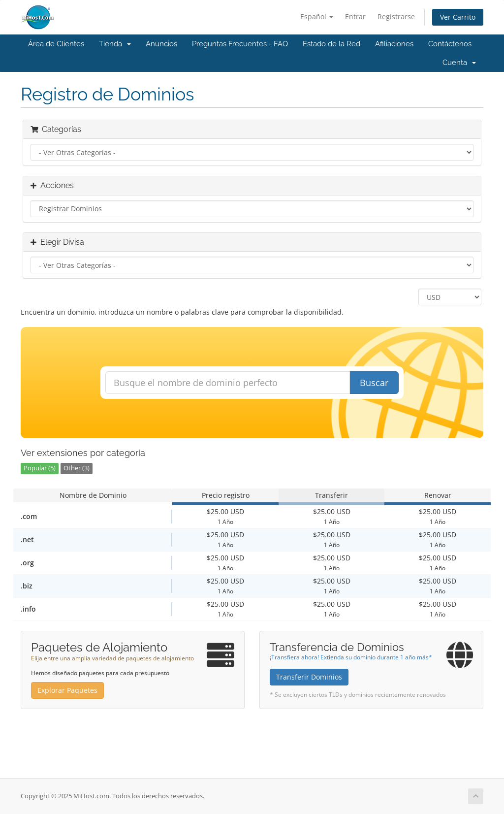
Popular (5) (40, 468)
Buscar (374, 383)
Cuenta (459, 63)
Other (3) (77, 468)
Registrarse (396, 16)
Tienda (115, 44)
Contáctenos (450, 44)
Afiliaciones (394, 44)
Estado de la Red (331, 44)
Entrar (355, 16)
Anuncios (161, 44)
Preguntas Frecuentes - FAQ (240, 44)
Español (317, 16)
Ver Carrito (458, 17)
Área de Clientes (56, 44)
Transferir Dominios (309, 677)
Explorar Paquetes (67, 690)
